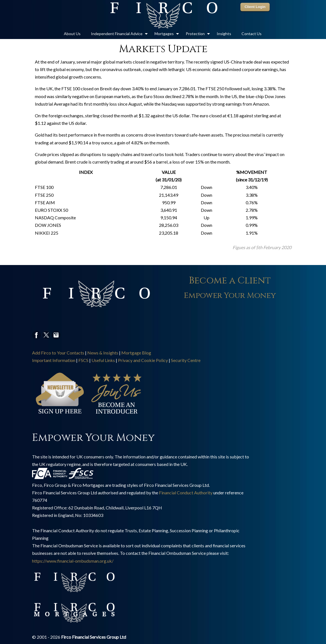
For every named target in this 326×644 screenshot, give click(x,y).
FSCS (83, 360)
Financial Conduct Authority (186, 493)
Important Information (54, 360)
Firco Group (163, 16)
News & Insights (103, 353)
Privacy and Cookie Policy (143, 360)
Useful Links (103, 360)
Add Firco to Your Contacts (58, 353)
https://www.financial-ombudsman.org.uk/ (73, 561)
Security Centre (186, 360)
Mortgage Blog (136, 353)
